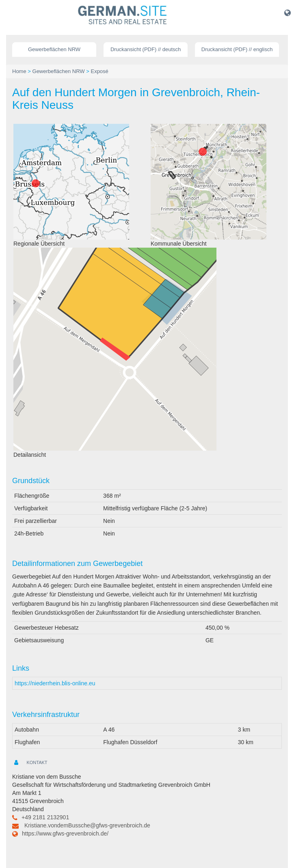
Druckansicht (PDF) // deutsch (146, 49)
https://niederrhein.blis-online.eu (55, 683)
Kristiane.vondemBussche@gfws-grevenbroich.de (87, 825)
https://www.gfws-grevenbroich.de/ (65, 833)
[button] (288, 13)
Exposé (99, 71)
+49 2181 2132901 (45, 817)
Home (19, 71)
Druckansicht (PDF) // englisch (237, 49)
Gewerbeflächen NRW (54, 49)
